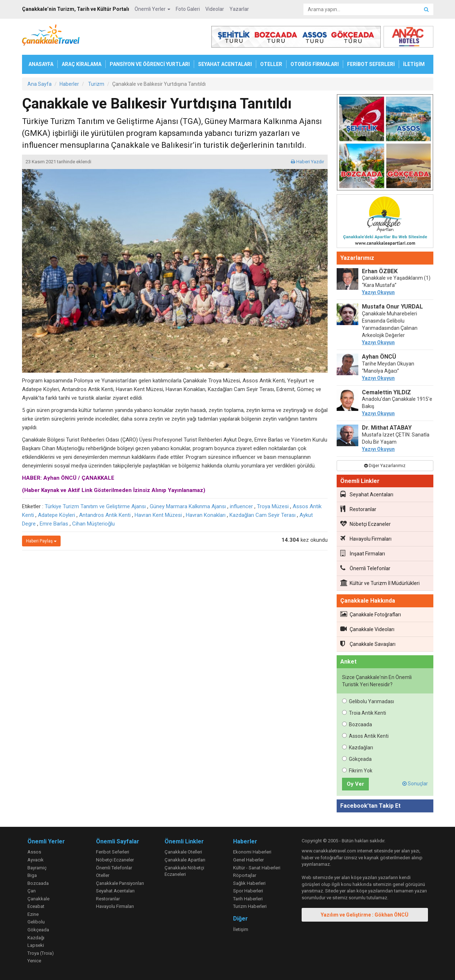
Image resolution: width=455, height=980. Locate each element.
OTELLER (271, 64)
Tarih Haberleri (248, 899)
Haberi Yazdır (307, 162)
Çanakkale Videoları (367, 629)
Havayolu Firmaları (366, 538)
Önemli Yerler (152, 9)
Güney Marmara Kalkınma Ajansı (188, 506)
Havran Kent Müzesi (158, 515)
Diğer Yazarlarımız (385, 466)
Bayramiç (37, 868)
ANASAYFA (41, 64)
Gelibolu (36, 922)
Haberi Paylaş (41, 541)
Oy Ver (355, 784)
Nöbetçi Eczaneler (366, 524)
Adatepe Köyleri (56, 515)
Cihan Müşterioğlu (93, 524)
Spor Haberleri (248, 891)
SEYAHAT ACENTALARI (225, 64)
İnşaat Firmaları (363, 553)
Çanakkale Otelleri (183, 852)
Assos (34, 852)
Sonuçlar (415, 784)
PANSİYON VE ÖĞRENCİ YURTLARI (150, 64)
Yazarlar (239, 9)
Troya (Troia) (41, 953)
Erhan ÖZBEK (380, 271)
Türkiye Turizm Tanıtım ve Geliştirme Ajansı (95, 506)
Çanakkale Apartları (185, 860)
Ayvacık (36, 860)
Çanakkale (38, 899)
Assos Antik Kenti (365, 736)
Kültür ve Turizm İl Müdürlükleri (380, 583)
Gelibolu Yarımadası (368, 701)
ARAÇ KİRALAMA (82, 64)
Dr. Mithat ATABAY (387, 428)
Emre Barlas (54, 524)
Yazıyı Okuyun (378, 292)
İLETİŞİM (414, 64)
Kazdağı (36, 938)
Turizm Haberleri (250, 906)
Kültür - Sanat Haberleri (257, 868)
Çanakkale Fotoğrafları (371, 614)
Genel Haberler (248, 860)
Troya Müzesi (273, 506)
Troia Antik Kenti (364, 713)
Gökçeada (357, 759)
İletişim (241, 929)
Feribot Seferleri (113, 852)
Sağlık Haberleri (249, 883)
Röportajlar (245, 875)
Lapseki (36, 945)
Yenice (34, 961)
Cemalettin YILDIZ (386, 392)
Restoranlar (358, 509)
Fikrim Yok (357, 771)
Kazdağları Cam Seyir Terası (262, 515)
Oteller (103, 875)
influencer (241, 506)
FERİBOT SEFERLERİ (371, 64)
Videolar (215, 9)
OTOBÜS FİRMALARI (315, 64)
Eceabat (36, 906)
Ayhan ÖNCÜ (379, 357)
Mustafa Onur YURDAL (392, 307)
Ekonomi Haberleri (252, 852)
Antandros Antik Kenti (105, 515)
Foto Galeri (188, 9)
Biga (32, 875)
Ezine (33, 914)
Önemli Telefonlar (365, 568)
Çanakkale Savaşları (368, 644)
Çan (32, 891)
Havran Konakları (206, 515)
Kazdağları (358, 748)
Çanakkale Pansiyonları (120, 883)
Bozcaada (357, 724)
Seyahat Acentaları (367, 494)
